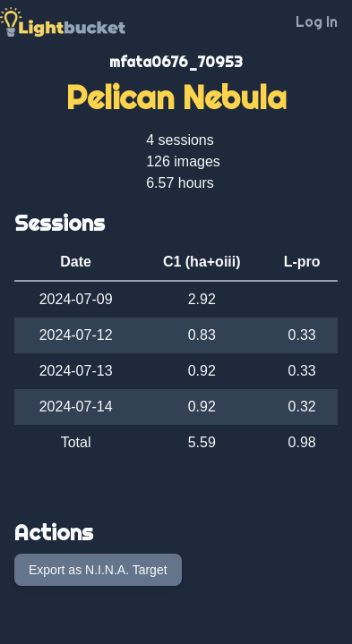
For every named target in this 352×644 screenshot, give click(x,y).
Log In (317, 21)
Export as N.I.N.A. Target (98, 570)
